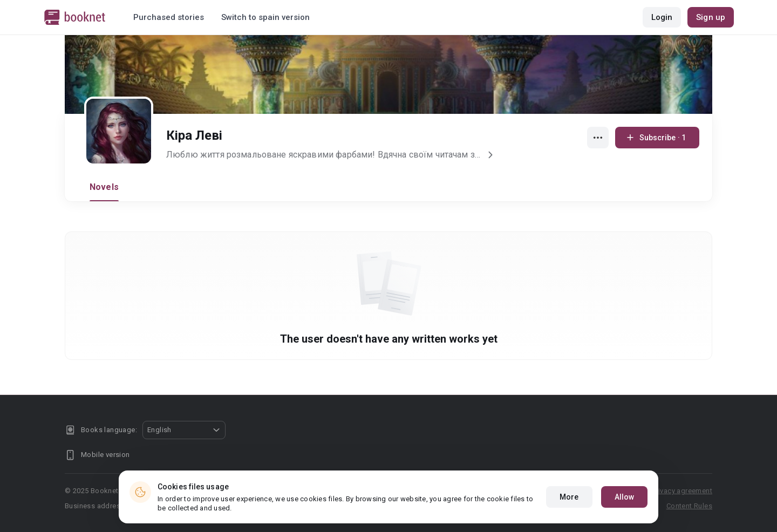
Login (662, 17)
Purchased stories (169, 17)
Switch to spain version (265, 17)
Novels (104, 187)
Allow (625, 502)
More (569, 502)
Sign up (711, 17)
